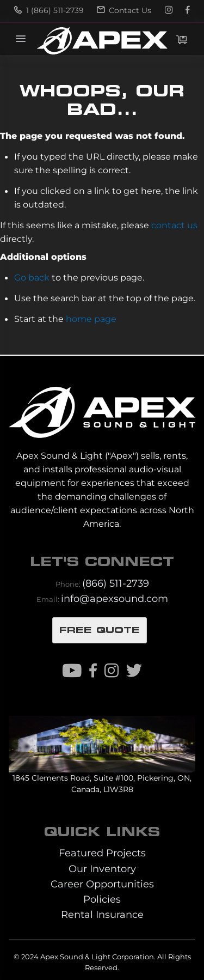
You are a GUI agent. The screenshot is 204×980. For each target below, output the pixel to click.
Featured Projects (102, 853)
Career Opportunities (102, 884)
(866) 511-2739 (116, 583)
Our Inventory (102, 869)
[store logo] (102, 41)
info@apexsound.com (115, 598)
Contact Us (124, 10)
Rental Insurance (102, 914)
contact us (174, 225)
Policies (102, 899)
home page (91, 319)
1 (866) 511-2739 (49, 10)
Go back (32, 277)
